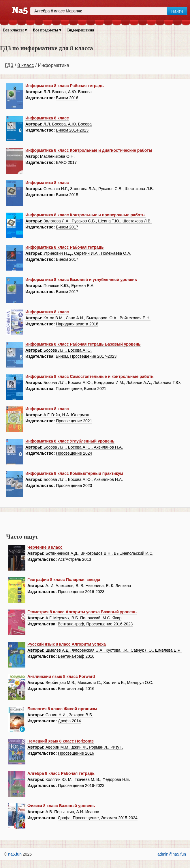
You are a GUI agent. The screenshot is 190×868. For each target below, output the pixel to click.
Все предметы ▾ (47, 30)
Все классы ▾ (15, 30)
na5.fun (15, 854)
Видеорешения (81, 30)
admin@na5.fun (172, 854)
